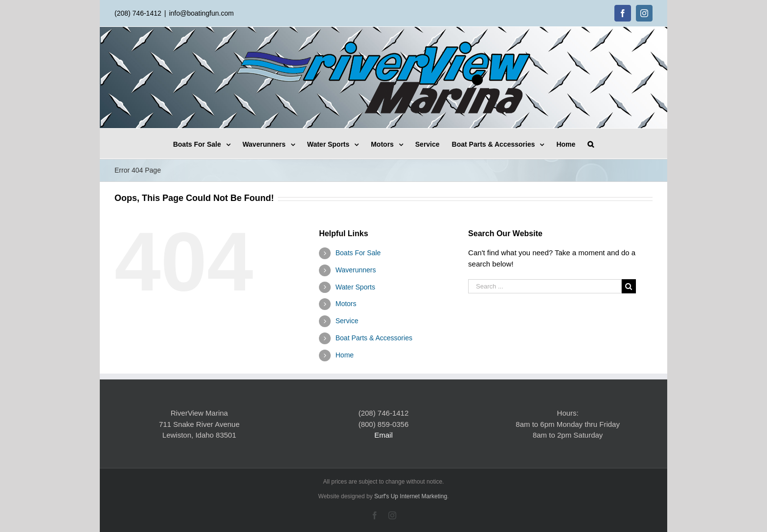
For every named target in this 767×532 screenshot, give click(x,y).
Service (347, 321)
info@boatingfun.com (201, 13)
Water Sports (355, 287)
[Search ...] (545, 286)
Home (345, 355)
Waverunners (356, 270)
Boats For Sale (358, 253)
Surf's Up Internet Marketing (411, 496)
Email (383, 435)
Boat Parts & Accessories (374, 338)
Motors (346, 304)
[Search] (591, 144)
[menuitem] (208, 144)
